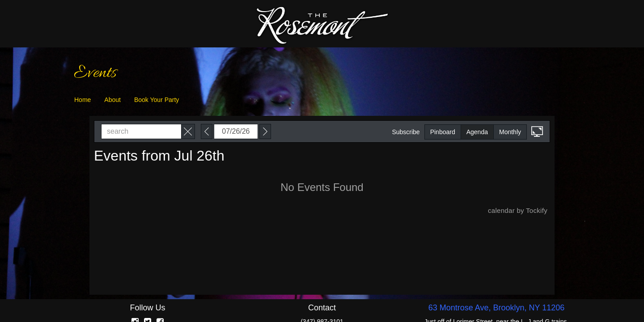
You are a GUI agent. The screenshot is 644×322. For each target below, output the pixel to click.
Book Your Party (157, 100)
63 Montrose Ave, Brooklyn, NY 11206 (497, 308)
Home (83, 100)
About (112, 100)
